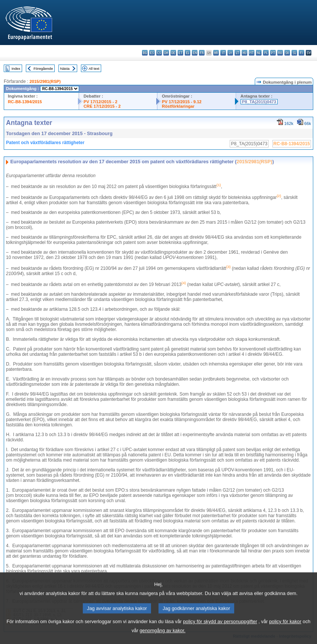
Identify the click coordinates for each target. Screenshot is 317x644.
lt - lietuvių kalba (237, 53)
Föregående (43, 68)
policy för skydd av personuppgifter (220, 631)
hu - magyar (244, 53)
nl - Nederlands (259, 53)
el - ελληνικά (188, 53)
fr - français (202, 53)
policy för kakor (285, 631)
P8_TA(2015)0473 (259, 102)
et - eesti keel (180, 53)
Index (16, 68)
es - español (152, 53)
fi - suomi (301, 53)
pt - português (273, 53)
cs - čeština (159, 53)
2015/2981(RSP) (45, 81)
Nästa (65, 68)
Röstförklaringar (178, 106)
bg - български (145, 53)
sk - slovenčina (287, 53)
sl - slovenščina (294, 53)
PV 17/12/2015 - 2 (100, 102)
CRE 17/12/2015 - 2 (102, 106)
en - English (195, 53)
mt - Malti (252, 53)
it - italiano (223, 53)
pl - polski (266, 53)
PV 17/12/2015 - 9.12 (182, 102)
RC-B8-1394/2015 (25, 102)
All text (94, 68)
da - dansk (166, 53)
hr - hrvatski (216, 53)
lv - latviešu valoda (230, 53)
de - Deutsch (173, 53)
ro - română (280, 53)
